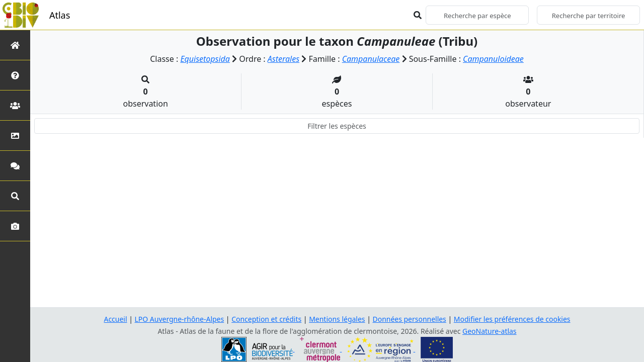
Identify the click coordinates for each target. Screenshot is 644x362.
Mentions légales (337, 319)
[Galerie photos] (15, 226)
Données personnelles (410, 319)
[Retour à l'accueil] (15, 45)
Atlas (60, 15)
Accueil (115, 319)
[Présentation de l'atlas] (15, 75)
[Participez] (15, 166)
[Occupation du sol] (15, 135)
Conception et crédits (266, 319)
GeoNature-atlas (490, 331)
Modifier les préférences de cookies (512, 319)
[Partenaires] (15, 105)
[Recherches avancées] (15, 196)
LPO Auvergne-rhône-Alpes (179, 319)
